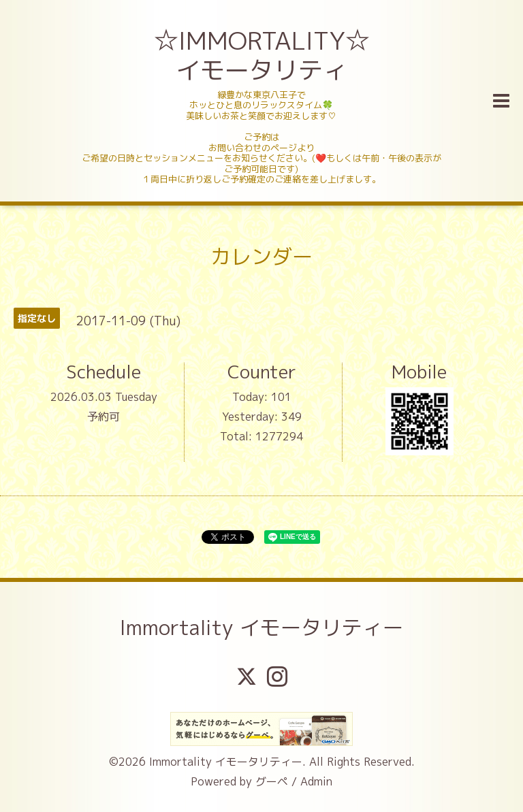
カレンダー (261, 257)
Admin (316, 781)
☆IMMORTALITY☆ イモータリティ (263, 55)
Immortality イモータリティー (261, 628)
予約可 (104, 417)
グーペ (272, 781)
